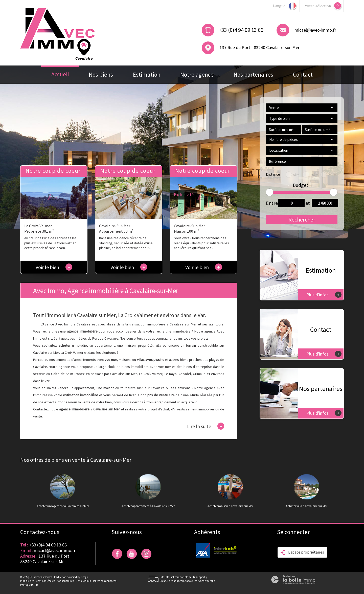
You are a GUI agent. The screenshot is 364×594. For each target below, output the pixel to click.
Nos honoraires (65, 581)
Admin (87, 581)
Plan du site (27, 581)
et (308, 203)
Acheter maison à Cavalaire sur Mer (230, 506)
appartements (85, 360)
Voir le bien (54, 267)
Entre (271, 203)
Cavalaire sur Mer (123, 374)
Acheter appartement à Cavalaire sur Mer (148, 506)
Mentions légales (45, 581)
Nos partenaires (253, 74)
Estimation (147, 74)
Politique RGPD (29, 585)
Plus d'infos (324, 295)
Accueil (60, 74)
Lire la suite (206, 426)
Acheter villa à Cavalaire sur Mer (307, 506)
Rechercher (302, 219)
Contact (303, 74)
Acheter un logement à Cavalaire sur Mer (63, 506)
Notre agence (197, 74)
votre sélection (318, 6)
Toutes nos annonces (105, 581)
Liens (79, 581)
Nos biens (101, 74)
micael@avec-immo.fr (315, 30)
